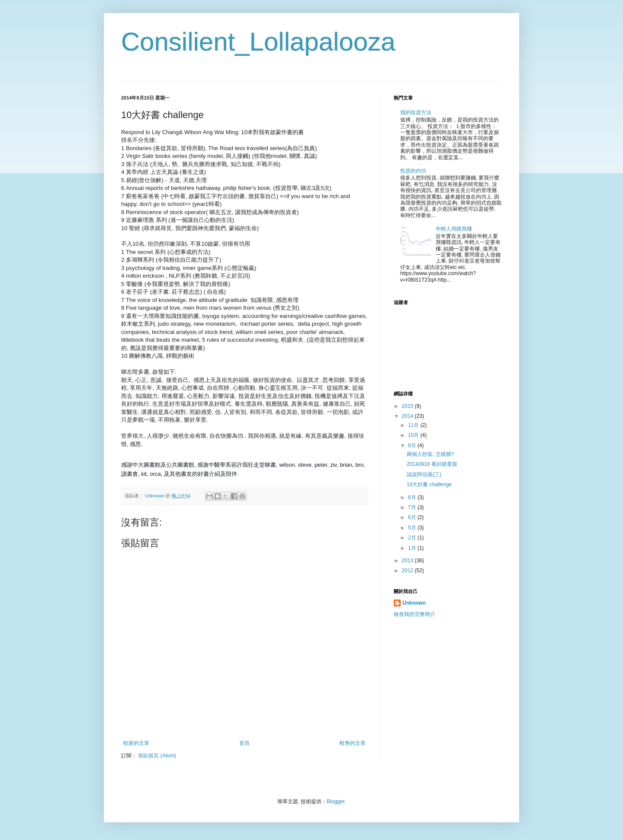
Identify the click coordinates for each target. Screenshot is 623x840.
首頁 (244, 743)
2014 (408, 416)
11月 (414, 425)
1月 (413, 548)
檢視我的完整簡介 (414, 614)
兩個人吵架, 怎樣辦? (430, 454)
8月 (413, 497)
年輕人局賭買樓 (454, 229)
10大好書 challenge (429, 484)
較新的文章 (136, 743)
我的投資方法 (416, 112)
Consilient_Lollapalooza (258, 42)
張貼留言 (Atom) (157, 756)
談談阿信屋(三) (424, 475)
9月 (413, 446)
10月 (414, 435)
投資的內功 (413, 171)
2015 (408, 406)
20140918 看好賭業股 (432, 464)
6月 (413, 517)
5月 (413, 528)
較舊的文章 (353, 743)
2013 (408, 561)
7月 (413, 507)
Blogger (336, 802)
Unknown (414, 603)
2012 (408, 571)
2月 (413, 538)
